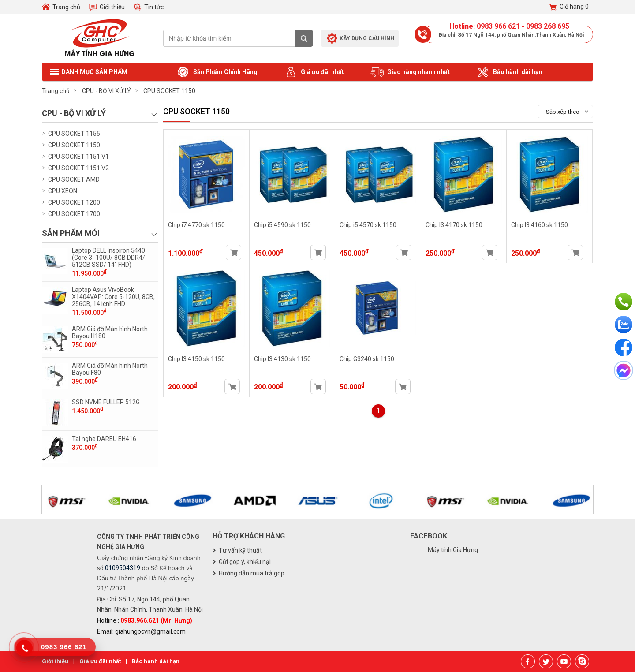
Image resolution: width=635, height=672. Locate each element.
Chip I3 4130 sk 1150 (282, 359)
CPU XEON (63, 191)
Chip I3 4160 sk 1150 (540, 225)
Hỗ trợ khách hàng (249, 536)
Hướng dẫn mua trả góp (252, 573)
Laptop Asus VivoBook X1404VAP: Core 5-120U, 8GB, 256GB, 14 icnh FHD (113, 297)
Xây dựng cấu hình (367, 38)
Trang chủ (66, 7)
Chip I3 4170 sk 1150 (454, 225)
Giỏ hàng (569, 7)
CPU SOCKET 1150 (74, 145)
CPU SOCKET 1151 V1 (78, 157)
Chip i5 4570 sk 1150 (368, 225)
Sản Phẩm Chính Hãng (217, 72)
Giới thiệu (112, 7)
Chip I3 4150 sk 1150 (196, 359)
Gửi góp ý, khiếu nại (245, 562)
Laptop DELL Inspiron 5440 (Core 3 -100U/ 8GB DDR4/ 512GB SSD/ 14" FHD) (108, 258)
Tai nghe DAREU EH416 (104, 439)
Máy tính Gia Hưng (453, 550)
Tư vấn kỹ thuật (240, 550)
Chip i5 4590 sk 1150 (282, 225)
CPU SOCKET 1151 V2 (78, 168)
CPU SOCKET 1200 (74, 202)
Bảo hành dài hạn (509, 72)
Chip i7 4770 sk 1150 (196, 225)
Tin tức (154, 7)
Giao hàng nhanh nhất (410, 72)
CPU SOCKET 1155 (74, 134)
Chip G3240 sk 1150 (367, 359)
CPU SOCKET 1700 (74, 214)
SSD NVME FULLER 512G (106, 402)
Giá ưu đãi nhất (314, 72)
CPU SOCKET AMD (74, 179)
